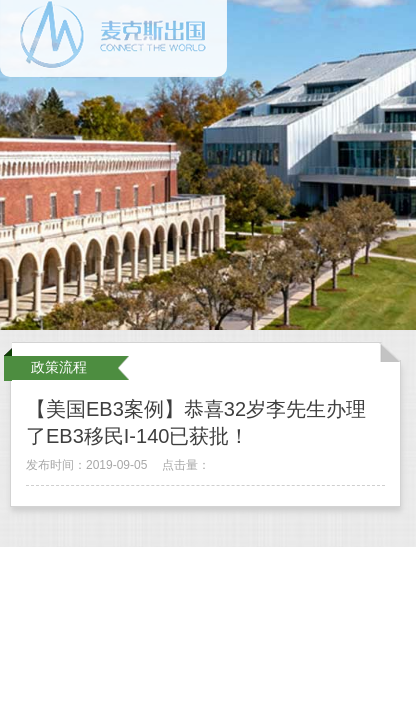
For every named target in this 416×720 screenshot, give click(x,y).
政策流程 (59, 367)
